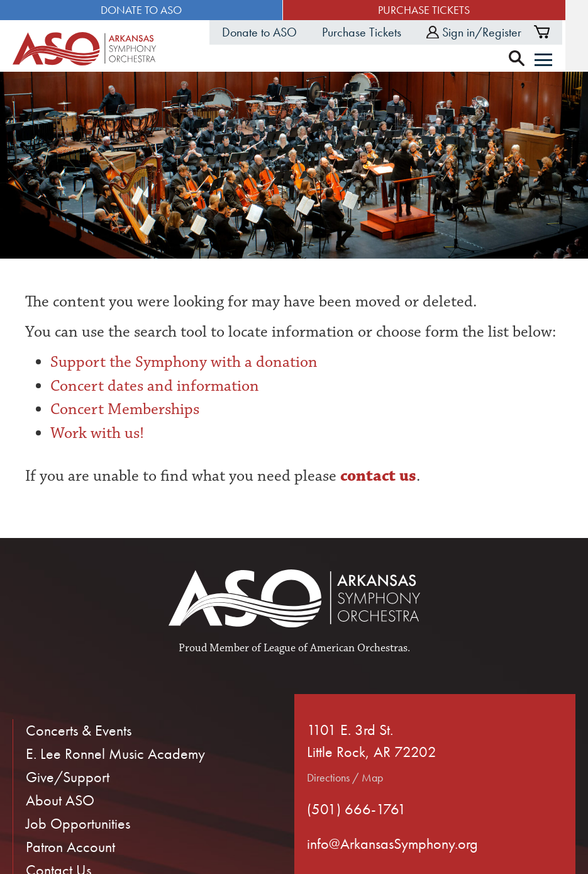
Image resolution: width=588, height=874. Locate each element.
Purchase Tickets (441, 10)
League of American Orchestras (336, 649)
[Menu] (566, 61)
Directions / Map (345, 778)
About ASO (60, 801)
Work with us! (97, 434)
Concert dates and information (155, 386)
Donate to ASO (147, 10)
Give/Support (68, 777)
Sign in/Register (496, 32)
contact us (376, 476)
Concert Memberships (125, 410)
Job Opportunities (78, 824)
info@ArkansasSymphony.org (392, 844)
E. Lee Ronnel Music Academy (115, 754)
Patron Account (70, 847)
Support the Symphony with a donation (184, 362)
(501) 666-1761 (357, 810)
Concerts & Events (79, 731)
